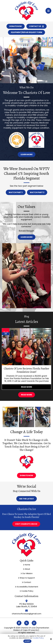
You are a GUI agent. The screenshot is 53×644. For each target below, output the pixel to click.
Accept (27, 641)
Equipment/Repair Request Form (26, 33)
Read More (27, 395)
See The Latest (27, 499)
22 (6, 334)
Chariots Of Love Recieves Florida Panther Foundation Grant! (26, 371)
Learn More (27, 155)
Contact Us (37, 26)
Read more (27, 388)
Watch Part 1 (16, 193)
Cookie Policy (38, 638)
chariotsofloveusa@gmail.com (27, 614)
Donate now (26, 476)
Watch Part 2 (37, 193)
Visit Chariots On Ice (26, 525)
